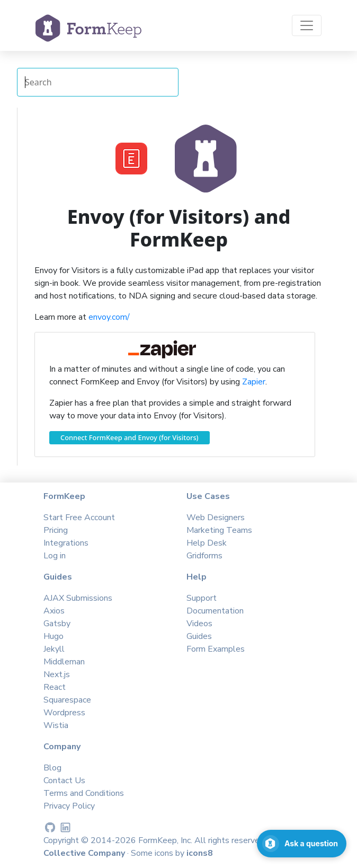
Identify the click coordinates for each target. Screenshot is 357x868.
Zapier (254, 382)
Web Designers (216, 518)
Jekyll (54, 649)
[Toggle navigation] (307, 25)
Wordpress (64, 713)
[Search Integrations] (98, 82)
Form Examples (216, 649)
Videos (199, 624)
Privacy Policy (69, 806)
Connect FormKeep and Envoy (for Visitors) (130, 437)
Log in (55, 556)
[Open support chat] (302, 844)
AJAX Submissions (78, 598)
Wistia (56, 725)
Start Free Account (79, 518)
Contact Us (64, 781)
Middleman (64, 662)
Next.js (57, 674)
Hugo (53, 636)
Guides (199, 636)
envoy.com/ (109, 317)
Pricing (56, 530)
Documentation (215, 611)
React (55, 687)
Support (202, 598)
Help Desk (207, 543)
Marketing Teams (219, 530)
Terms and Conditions (84, 793)
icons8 (200, 853)
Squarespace (67, 700)
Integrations (66, 543)
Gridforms (204, 556)
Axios (54, 611)
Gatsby (57, 624)
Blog (52, 768)
